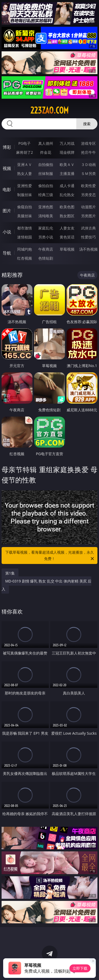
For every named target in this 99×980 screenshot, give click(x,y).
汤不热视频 (88, 249)
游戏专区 (88, 143)
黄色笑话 (67, 237)
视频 (7, 168)
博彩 (7, 147)
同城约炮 (25, 249)
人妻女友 (67, 228)
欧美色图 (67, 207)
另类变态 (88, 195)
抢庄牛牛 (88, 152)
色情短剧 (46, 258)
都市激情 (25, 228)
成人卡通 (67, 186)
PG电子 (24, 143)
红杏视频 (25, 258)
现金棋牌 (67, 152)
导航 (7, 253)
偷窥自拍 (25, 207)
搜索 (87, 124)
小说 (7, 232)
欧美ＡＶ (67, 164)
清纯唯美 (46, 216)
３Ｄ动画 (88, 164)
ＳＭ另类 (88, 173)
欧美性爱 (88, 186)
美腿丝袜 (25, 216)
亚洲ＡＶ (25, 164)
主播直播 (67, 173)
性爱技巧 (88, 237)
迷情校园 (25, 237)
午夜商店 (46, 249)
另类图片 (88, 216)
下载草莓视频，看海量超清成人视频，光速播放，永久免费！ (50, 556)
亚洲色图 (46, 207)
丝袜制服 (46, 173)
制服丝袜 (25, 195)
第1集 (10, 573)
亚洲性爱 (25, 186)
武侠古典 (88, 228)
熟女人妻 (25, 173)
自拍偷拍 (46, 164)
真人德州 (46, 143)
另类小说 (46, 237)
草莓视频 (67, 249)
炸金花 (46, 152)
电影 (7, 189)
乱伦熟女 (67, 195)
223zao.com (49, 110)
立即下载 (80, 968)
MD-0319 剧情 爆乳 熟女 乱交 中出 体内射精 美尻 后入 (47, 585)
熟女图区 (67, 216)
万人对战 (67, 143)
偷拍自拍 (46, 186)
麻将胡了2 (25, 152)
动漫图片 (88, 207)
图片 (7, 211)
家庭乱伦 (46, 228)
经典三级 (46, 195)
